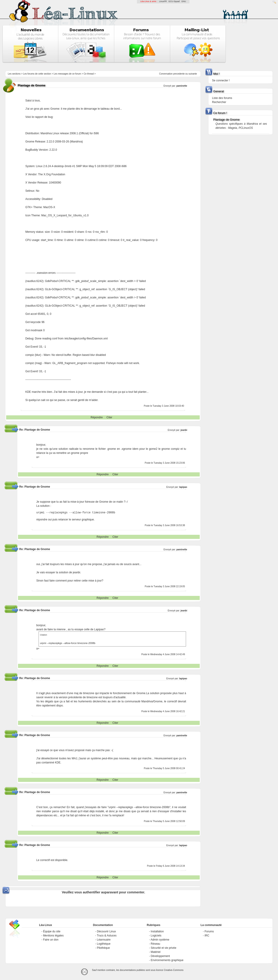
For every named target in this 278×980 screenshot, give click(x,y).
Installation (157, 931)
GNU (184, 1)
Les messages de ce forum (67, 74)
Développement (160, 956)
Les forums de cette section (37, 74)
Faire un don (51, 940)
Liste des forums (222, 98)
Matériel (156, 952)
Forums (209, 931)
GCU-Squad (174, 1)
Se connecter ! (221, 80)
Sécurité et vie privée (163, 948)
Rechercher (219, 102)
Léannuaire (104, 940)
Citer (109, 417)
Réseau (155, 944)
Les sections (14, 74)
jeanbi (184, 430)
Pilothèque (103, 948)
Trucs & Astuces (107, 936)
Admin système (160, 940)
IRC (207, 936)
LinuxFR (163, 1)
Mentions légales (53, 936)
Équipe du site (52, 931)
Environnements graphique (167, 960)
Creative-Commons (174, 970)
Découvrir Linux (106, 931)
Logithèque (104, 944)
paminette (182, 86)
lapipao (183, 487)
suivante (193, 74)
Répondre (97, 417)
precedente (179, 74)
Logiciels (156, 936)
